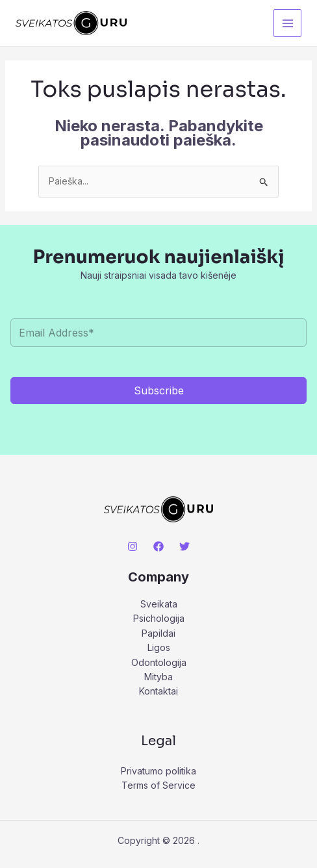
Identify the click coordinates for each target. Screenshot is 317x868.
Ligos (159, 647)
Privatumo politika (158, 771)
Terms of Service (158, 785)
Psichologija (159, 618)
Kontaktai (158, 691)
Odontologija (159, 662)
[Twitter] (184, 546)
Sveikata (159, 604)
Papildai (158, 633)
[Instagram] (133, 546)
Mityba (158, 677)
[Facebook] (158, 546)
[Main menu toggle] (287, 23)
